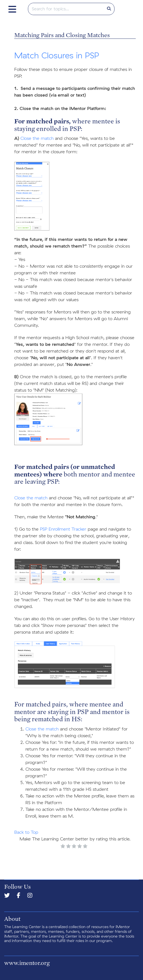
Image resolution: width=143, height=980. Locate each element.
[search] (66, 9)
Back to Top (26, 832)
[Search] (109, 9)
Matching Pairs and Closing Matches (62, 35)
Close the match (37, 138)
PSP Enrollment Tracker (63, 529)
